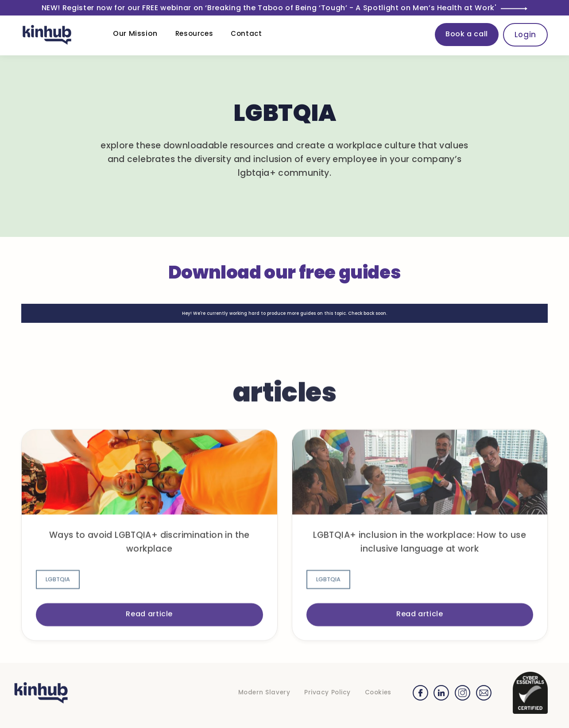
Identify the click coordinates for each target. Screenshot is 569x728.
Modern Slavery (264, 693)
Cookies (378, 693)
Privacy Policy (327, 693)
